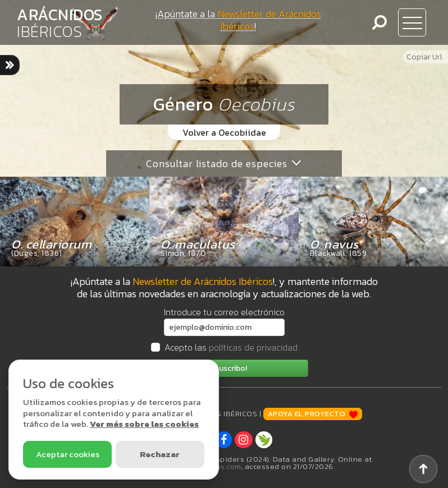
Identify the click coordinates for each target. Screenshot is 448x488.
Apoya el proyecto (313, 414)
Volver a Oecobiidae (224, 132)
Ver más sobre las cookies (144, 424)
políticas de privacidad (253, 347)
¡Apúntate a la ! (238, 20)
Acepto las (231, 347)
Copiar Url (424, 57)
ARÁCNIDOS (60, 23)
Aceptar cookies (68, 454)
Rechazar (160, 454)
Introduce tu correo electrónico (224, 312)
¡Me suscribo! (224, 368)
